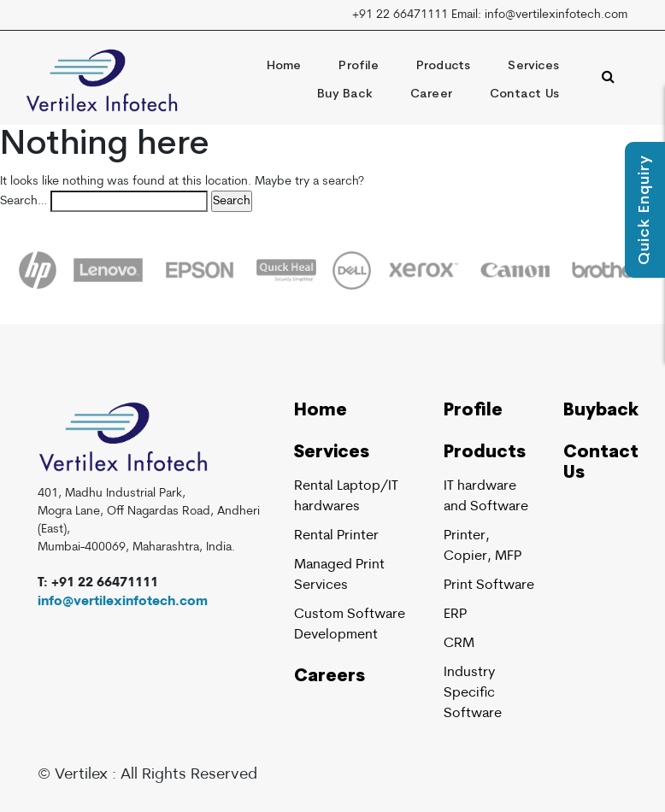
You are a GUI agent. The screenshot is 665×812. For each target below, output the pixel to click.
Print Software (489, 585)
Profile (358, 66)
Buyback (601, 411)
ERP (455, 615)
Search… (24, 201)
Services (533, 66)
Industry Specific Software (473, 693)
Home (284, 66)
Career (431, 94)
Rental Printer (336, 536)
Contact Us (524, 94)
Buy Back (345, 94)
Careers (330, 677)
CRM (459, 644)
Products (444, 66)
